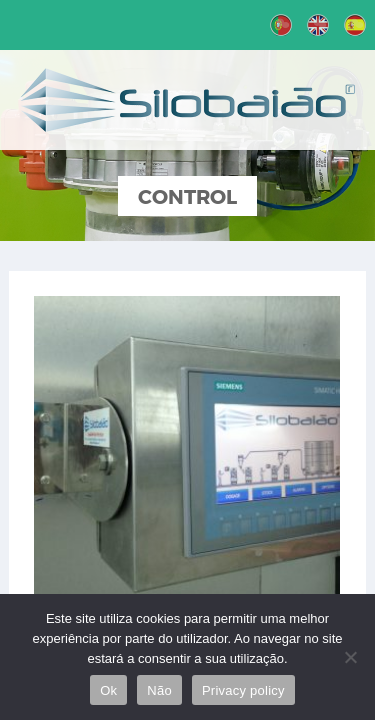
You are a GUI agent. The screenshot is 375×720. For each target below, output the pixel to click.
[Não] (350, 657)
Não (159, 690)
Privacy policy (243, 690)
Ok (108, 690)
